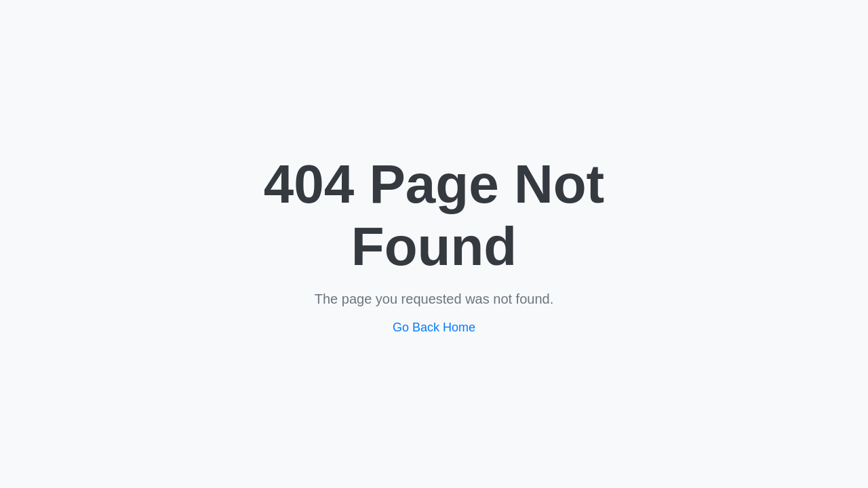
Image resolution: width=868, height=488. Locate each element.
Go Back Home (434, 327)
